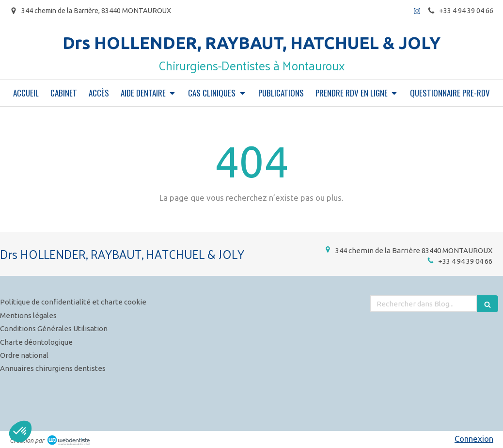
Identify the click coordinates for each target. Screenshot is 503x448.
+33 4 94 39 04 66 (465, 261)
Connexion (474, 439)
